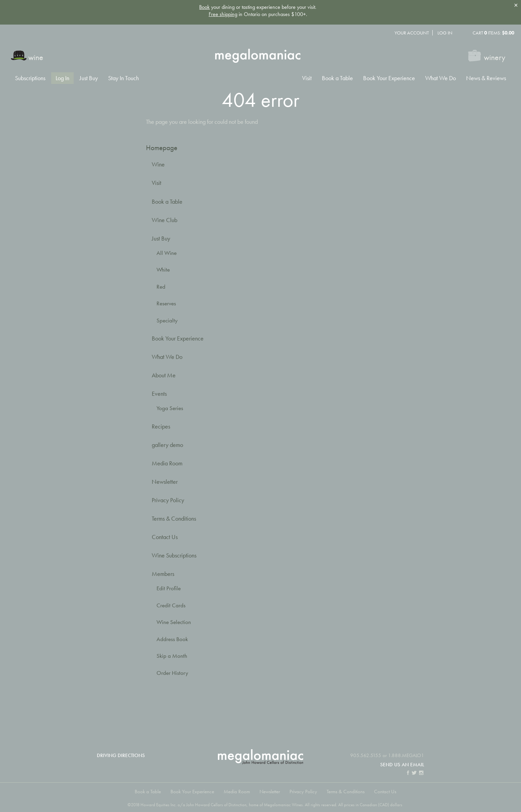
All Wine (167, 253)
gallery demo (167, 445)
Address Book (172, 639)
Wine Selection (174, 622)
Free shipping (223, 14)
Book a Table (337, 78)
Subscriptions (30, 78)
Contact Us (165, 537)
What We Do (441, 78)
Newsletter (165, 482)
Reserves (166, 303)
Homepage (162, 148)
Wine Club (165, 220)
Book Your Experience (389, 78)
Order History (172, 673)
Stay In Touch (123, 78)
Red (161, 287)
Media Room (167, 463)
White (163, 270)
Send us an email (402, 764)
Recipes (161, 426)
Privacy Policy (168, 500)
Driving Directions (121, 755)
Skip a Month (172, 656)
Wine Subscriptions (174, 555)
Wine (158, 164)
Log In (445, 33)
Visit (307, 78)
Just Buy (89, 78)
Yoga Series (170, 408)
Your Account (412, 33)
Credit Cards (171, 605)
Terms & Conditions (174, 518)
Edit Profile (169, 588)
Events (159, 394)
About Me (164, 375)
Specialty (167, 321)
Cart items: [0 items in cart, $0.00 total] (493, 33)
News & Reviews (486, 78)
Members (163, 574)
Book (204, 7)
